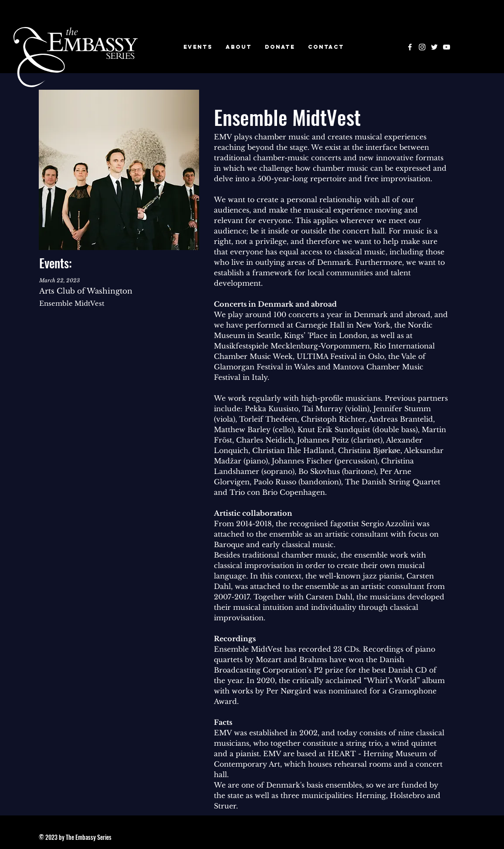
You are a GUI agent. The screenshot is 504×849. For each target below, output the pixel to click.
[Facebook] (410, 47)
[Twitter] (434, 47)
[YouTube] (446, 47)
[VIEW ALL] (119, 297)
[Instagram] (422, 47)
